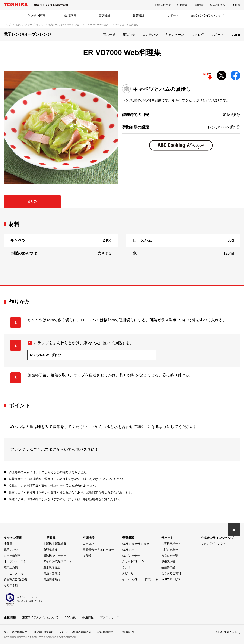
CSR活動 (70, 617)
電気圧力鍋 (11, 567)
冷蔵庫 (8, 544)
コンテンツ (150, 35)
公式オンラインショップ (207, 15)
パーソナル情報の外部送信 (76, 632)
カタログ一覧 (170, 556)
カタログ (198, 35)
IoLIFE (235, 35)
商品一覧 (109, 35)
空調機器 (105, 15)
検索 (238, 5)
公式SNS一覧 (127, 632)
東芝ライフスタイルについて (40, 617)
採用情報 (199, 5)
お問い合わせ (163, 5)
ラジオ (126, 567)
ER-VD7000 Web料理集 (96, 25)
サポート (173, 15)
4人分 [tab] (32, 202)
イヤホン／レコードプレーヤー (140, 582)
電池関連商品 (52, 579)
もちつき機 (11, 585)
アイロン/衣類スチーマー (59, 561)
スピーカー (129, 573)
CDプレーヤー (131, 556)
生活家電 (70, 15)
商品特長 (129, 35)
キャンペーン (175, 35)
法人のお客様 (218, 5)
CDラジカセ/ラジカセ (136, 544)
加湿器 (87, 556)
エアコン (88, 544)
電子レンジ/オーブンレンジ (30, 25)
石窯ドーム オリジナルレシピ (64, 25)
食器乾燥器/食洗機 (15, 579)
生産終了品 (168, 567)
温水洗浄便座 (52, 567)
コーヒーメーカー (15, 573)
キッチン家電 (36, 15)
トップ (7, 25)
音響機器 (139, 15)
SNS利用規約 (105, 632)
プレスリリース (110, 617)
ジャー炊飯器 (12, 556)
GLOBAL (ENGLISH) (228, 632)
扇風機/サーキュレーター (98, 550)
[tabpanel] (122, 247)
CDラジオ (128, 550)
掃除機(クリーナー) (55, 556)
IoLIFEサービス (171, 579)
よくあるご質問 (171, 573)
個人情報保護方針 (44, 632)
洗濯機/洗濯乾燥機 (55, 544)
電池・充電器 (52, 573)
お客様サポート (171, 544)
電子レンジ (11, 550)
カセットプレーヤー (135, 561)
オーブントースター (16, 561)
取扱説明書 (168, 561)
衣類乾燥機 (50, 550)
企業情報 (182, 5)
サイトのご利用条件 (15, 632)
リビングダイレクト (213, 544)
